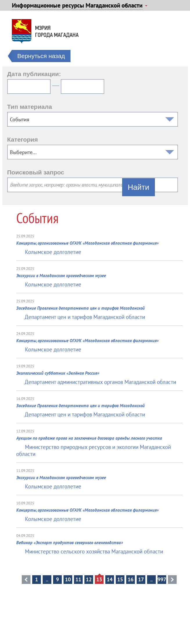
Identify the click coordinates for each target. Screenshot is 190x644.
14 (110, 579)
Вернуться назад (41, 56)
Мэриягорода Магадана (57, 31)
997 (162, 579)
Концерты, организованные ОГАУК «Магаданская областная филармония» (87, 243)
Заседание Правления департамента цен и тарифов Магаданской (80, 308)
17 (141, 579)
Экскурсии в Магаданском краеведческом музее (61, 276)
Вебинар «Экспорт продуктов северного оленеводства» (70, 543)
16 (131, 579)
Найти (138, 187)
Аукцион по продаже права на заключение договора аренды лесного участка (89, 438)
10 (68, 579)
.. (47, 579)
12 (89, 579)
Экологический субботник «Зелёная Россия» (58, 373)
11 (78, 579)
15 (120, 579)
